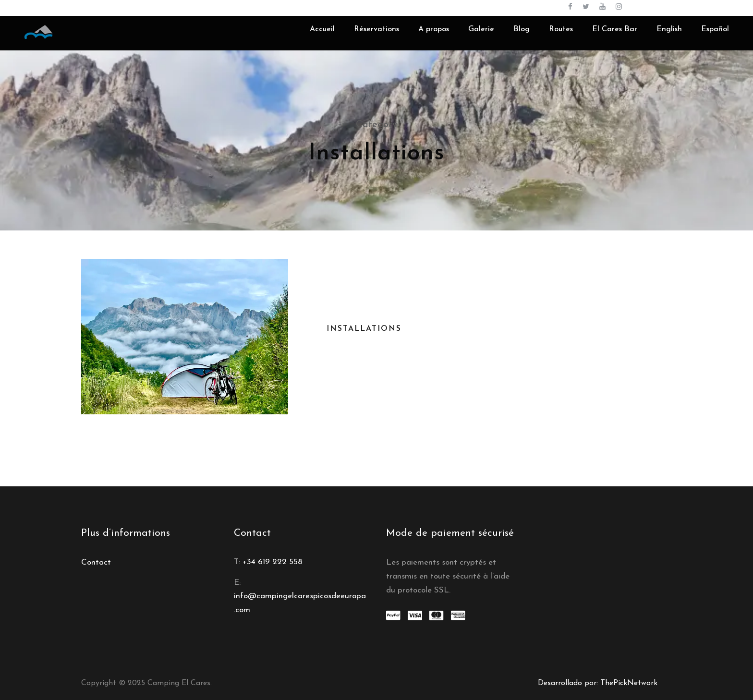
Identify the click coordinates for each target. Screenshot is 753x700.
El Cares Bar (615, 29)
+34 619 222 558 (273, 562)
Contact (96, 562)
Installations (364, 329)
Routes (561, 29)
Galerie (481, 29)
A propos (434, 29)
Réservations (376, 29)
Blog (522, 29)
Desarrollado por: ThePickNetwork (598, 683)
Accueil (322, 29)
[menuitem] (669, 37)
